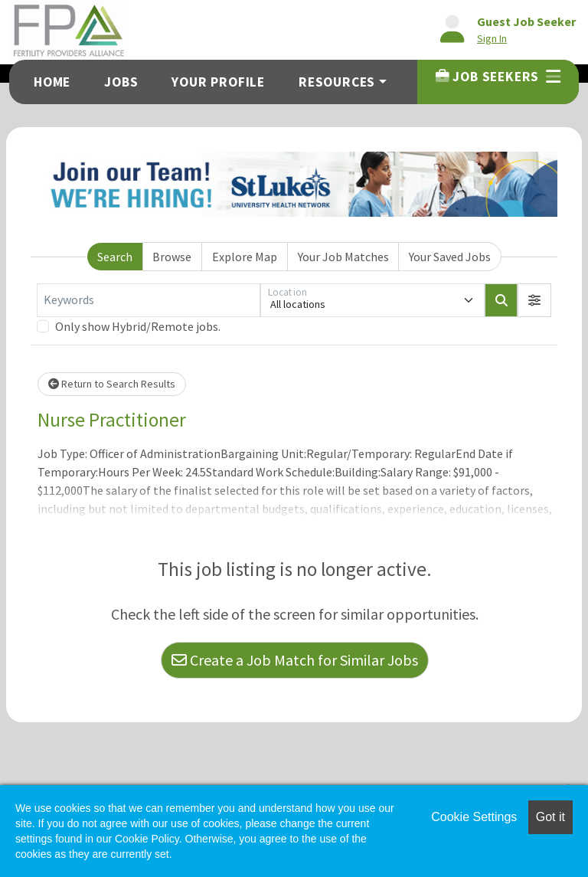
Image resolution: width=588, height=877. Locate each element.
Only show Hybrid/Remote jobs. (138, 326)
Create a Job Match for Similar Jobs (295, 660)
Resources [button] (337, 82)
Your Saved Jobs (450, 257)
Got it (550, 817)
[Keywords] (149, 300)
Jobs (121, 82)
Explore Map (245, 257)
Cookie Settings (474, 817)
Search (115, 257)
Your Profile (218, 82)
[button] (534, 300)
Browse (172, 257)
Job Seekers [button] (498, 77)
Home (52, 82)
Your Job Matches (343, 257)
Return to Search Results (112, 384)
